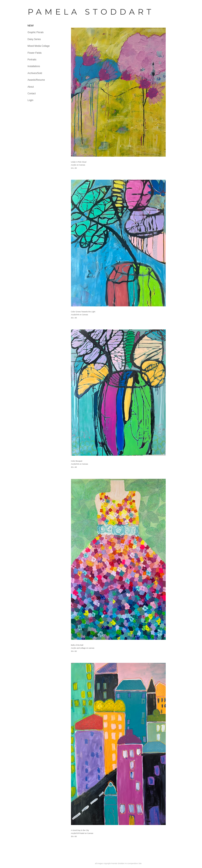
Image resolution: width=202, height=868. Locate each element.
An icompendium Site (133, 863)
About (31, 87)
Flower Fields (35, 53)
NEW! (31, 26)
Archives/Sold (35, 73)
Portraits (32, 60)
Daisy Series (34, 39)
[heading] (37, 12)
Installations (34, 66)
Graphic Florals (36, 32)
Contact (32, 94)
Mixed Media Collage (39, 46)
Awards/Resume (36, 80)
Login (30, 100)
